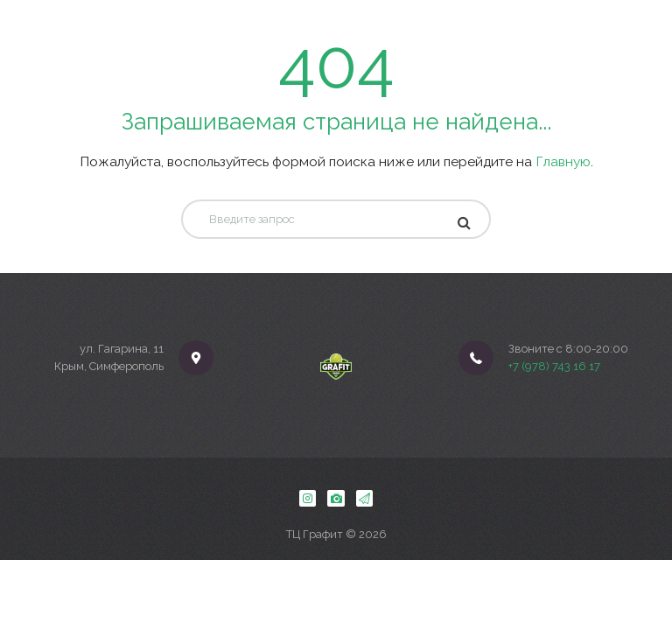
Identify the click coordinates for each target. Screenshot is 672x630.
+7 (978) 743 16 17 (554, 366)
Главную (563, 161)
